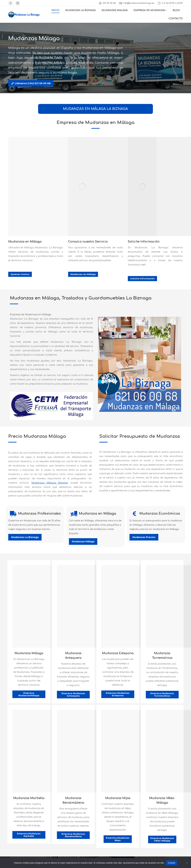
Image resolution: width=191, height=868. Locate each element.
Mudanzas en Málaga (97, 514)
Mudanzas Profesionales (40, 514)
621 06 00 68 (107, 3)
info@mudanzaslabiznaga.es (137, 3)
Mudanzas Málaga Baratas (50, 483)
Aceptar (172, 863)
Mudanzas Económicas (160, 514)
